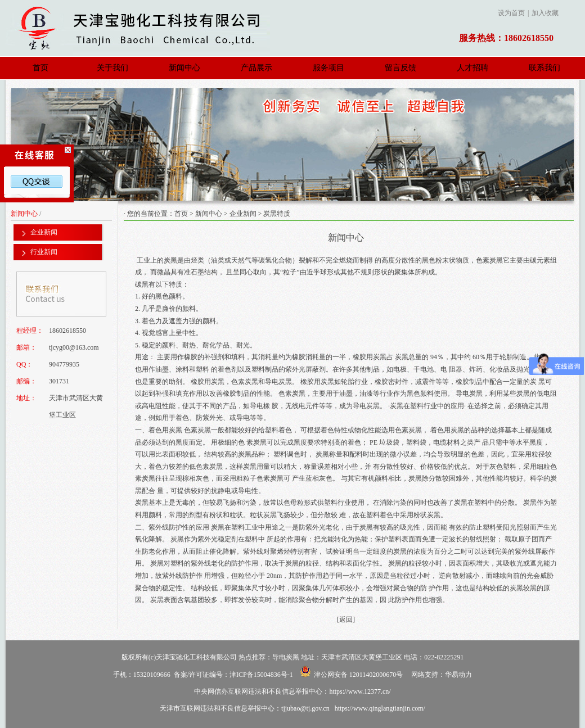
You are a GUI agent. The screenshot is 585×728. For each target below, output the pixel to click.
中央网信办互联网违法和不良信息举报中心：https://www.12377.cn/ (292, 691)
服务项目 (328, 68)
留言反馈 (400, 68)
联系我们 (544, 68)
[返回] (346, 620)
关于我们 (112, 68)
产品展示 (256, 68)
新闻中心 (184, 68)
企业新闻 (243, 214)
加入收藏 (545, 13)
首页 (40, 68)
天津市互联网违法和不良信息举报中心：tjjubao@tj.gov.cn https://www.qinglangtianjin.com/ (292, 708)
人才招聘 (472, 68)
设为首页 (511, 13)
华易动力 (458, 675)
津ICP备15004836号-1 (261, 675)
